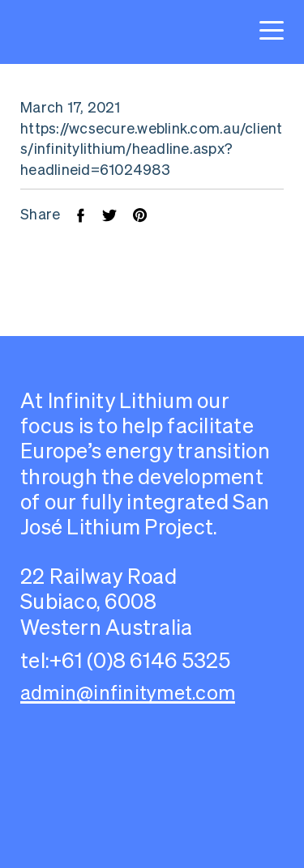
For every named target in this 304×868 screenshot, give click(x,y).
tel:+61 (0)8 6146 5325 (126, 660)
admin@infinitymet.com (128, 693)
